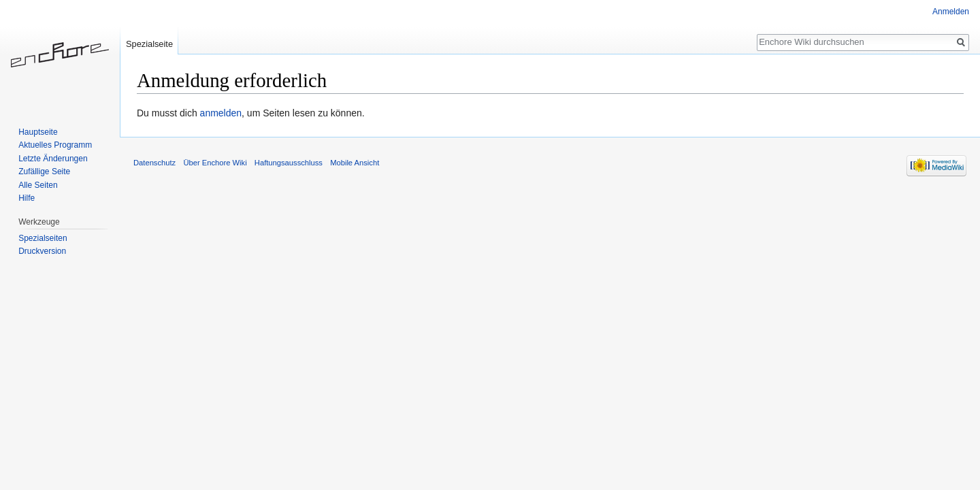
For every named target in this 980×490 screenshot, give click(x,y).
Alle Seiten (38, 185)
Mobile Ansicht (355, 163)
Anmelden (951, 12)
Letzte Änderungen (53, 159)
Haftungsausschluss (289, 163)
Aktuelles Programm (55, 145)
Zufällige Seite (44, 171)
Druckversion (42, 251)
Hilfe (27, 198)
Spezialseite (149, 44)
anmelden (221, 113)
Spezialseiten (43, 238)
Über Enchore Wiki (215, 163)
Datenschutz (154, 163)
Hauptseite (38, 132)
